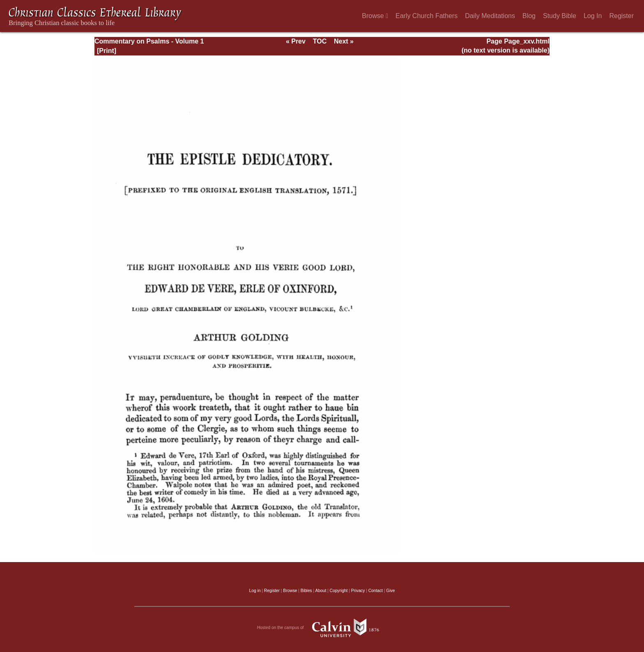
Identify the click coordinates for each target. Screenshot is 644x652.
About (321, 591)
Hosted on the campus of (322, 628)
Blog (529, 16)
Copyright (339, 591)
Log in (255, 591)
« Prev (296, 41)
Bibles (306, 591)
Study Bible (560, 16)
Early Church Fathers (427, 16)
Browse (375, 16)
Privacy (358, 591)
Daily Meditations (490, 16)
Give (390, 591)
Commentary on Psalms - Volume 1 (149, 41)
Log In (593, 16)
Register (621, 16)
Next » (344, 41)
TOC (320, 41)
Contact (376, 591)
